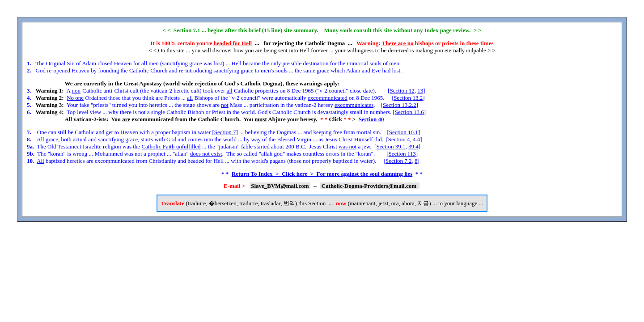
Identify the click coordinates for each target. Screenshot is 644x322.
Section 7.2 (399, 161)
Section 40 (371, 119)
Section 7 (225, 132)
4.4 (416, 139)
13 (420, 91)
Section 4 (399, 139)
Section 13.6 (409, 112)
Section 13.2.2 (400, 105)
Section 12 (402, 91)
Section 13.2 (408, 98)
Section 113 (402, 154)
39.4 (413, 146)
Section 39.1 (391, 146)
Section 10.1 (404, 132)
